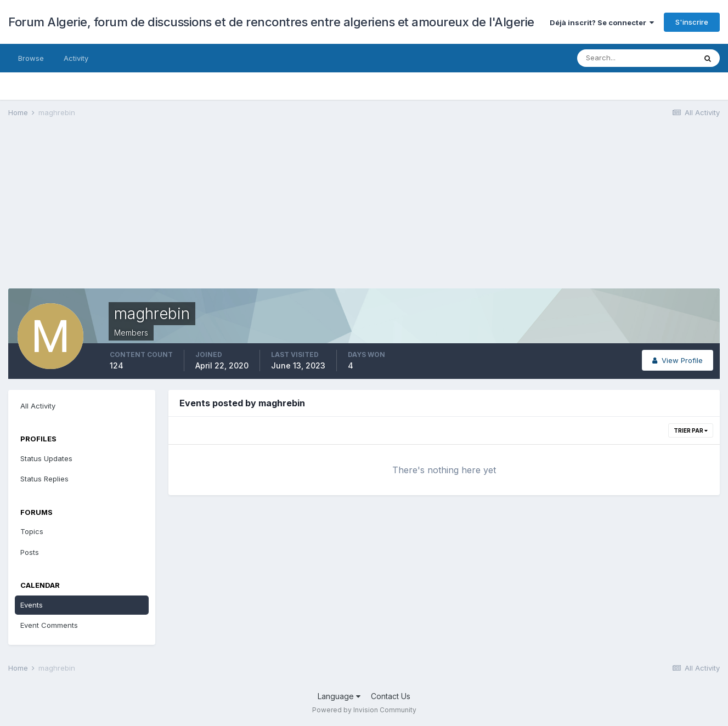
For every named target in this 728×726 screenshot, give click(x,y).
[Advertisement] (208, 212)
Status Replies (44, 479)
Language (339, 696)
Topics (32, 531)
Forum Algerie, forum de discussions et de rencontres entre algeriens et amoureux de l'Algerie (271, 22)
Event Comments (49, 625)
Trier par (691, 430)
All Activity (38, 406)
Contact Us (391, 696)
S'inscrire (692, 22)
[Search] (636, 58)
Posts (30, 552)
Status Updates (46, 458)
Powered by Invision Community (364, 710)
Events (32, 605)
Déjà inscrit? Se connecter (602, 22)
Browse (31, 58)
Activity (76, 58)
